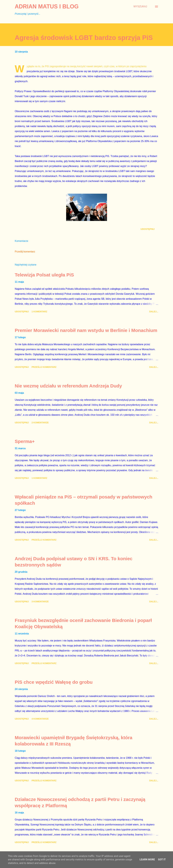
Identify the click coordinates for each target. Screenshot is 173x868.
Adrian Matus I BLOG (47, 6)
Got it (162, 860)
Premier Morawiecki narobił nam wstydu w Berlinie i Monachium (86, 330)
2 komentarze (40, 423)
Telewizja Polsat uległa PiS (44, 275)
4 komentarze (40, 719)
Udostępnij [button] (147, 229)
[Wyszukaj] (140, 7)
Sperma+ (25, 441)
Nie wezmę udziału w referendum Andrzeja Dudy (68, 386)
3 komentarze (40, 602)
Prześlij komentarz (25, 252)
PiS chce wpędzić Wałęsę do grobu (54, 682)
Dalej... (154, 312)
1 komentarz (39, 312)
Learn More (147, 860)
